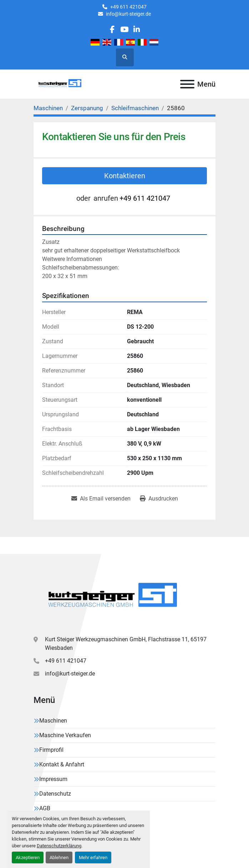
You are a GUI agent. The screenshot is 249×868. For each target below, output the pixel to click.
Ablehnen (59, 857)
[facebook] (112, 29)
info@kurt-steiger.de (128, 14)
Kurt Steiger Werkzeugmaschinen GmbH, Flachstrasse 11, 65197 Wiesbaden (126, 644)
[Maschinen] (48, 108)
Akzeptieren (28, 857)
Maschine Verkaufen (65, 735)
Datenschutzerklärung (59, 846)
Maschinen (53, 721)
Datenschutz (55, 794)
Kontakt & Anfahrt (62, 764)
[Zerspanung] (87, 108)
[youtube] (124, 29)
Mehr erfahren (93, 857)
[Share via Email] (101, 499)
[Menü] (187, 84)
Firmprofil (51, 750)
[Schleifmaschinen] (135, 108)
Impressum (53, 779)
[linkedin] (136, 29)
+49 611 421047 (128, 7)
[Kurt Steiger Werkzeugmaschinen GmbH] (114, 597)
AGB (45, 808)
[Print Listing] (159, 499)
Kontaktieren (125, 176)
